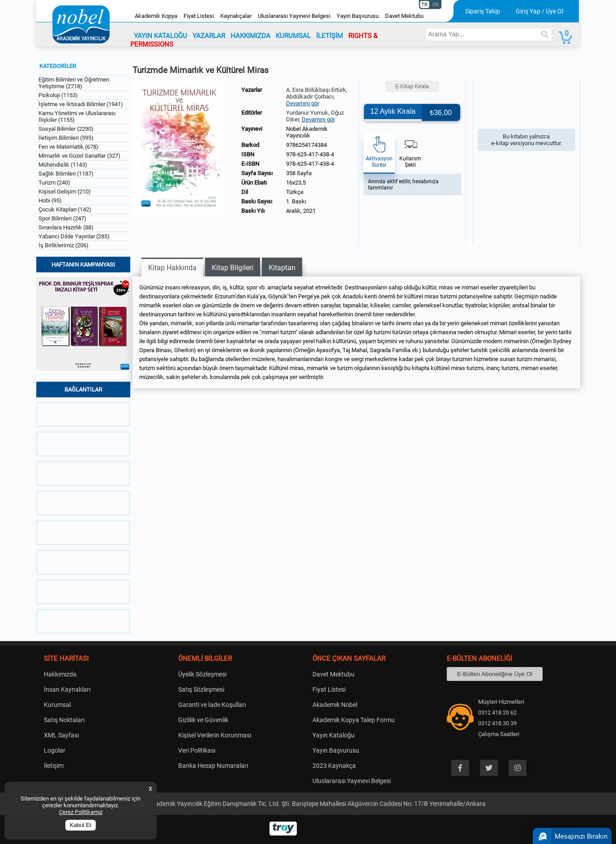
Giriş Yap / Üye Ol (539, 11)
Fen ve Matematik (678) (68, 147)
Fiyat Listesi (199, 16)
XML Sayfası (61, 735)
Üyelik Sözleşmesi (202, 674)
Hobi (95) (50, 200)
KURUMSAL (293, 36)
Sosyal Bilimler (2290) (66, 129)
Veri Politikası (197, 750)
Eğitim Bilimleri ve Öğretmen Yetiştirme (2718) (74, 83)
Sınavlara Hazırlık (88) (66, 227)
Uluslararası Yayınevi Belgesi (294, 16)
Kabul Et (81, 825)
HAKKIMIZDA (250, 36)
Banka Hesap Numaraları (213, 766)
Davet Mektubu (404, 16)
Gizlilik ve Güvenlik (203, 720)
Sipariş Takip (483, 11)
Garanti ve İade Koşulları (212, 705)
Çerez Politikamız (81, 812)
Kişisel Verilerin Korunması (215, 735)
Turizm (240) (54, 183)
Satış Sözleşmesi (201, 689)
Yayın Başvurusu (358, 16)
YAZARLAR (209, 36)
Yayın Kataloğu (334, 735)
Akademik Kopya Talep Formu (354, 720)
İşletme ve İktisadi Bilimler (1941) (81, 104)
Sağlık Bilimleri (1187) (66, 174)
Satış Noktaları (64, 720)
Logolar (55, 750)
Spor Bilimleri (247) (62, 218)
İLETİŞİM (329, 36)
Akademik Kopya (156, 16)
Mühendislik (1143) (63, 165)
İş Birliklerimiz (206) (64, 245)
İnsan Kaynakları (67, 689)
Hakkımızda (60, 674)
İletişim (54, 766)
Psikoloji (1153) (58, 95)
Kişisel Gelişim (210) (65, 192)
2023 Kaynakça (334, 766)
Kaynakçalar (236, 16)
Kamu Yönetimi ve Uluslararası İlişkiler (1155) (77, 116)
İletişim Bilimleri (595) (66, 138)
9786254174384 (306, 145)
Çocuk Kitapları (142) (65, 209)
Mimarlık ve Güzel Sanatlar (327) (79, 156)
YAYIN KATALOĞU (160, 36)
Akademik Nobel (335, 705)
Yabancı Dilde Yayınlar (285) (74, 236)
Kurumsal (57, 705)
